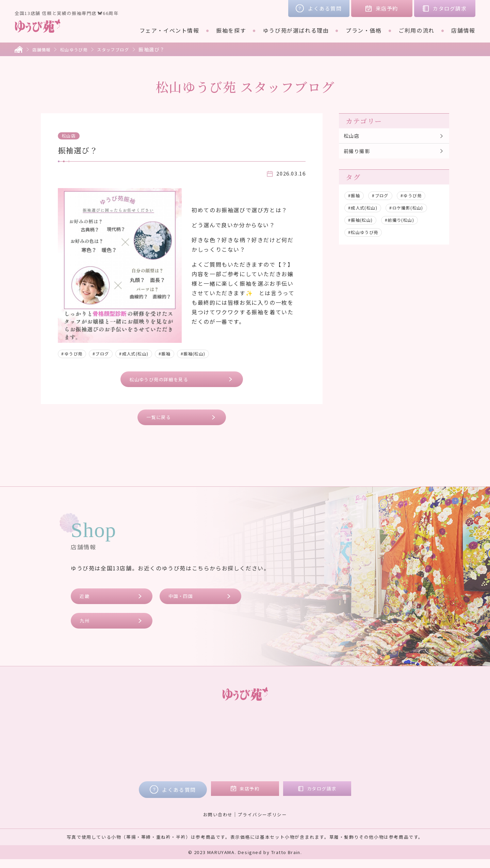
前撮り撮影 (359, 154)
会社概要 (363, 751)
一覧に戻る (162, 421)
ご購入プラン (228, 751)
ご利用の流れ (416, 30)
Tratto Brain (286, 861)
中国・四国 (184, 602)
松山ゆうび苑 (79, 49)
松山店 (71, 135)
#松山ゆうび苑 (366, 236)
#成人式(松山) (145, 353)
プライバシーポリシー (264, 823)
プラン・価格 (364, 30)
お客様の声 (366, 732)
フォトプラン (228, 770)
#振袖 (180, 353)
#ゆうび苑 (74, 353)
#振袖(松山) (212, 353)
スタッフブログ (123, 49)
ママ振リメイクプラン (240, 760)
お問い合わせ (216, 823)
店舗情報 (463, 30)
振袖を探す (231, 30)
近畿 (87, 602)
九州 (87, 628)
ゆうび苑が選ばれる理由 (296, 30)
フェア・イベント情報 (169, 30)
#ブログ (107, 353)
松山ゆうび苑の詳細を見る (165, 380)
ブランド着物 (133, 751)
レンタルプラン (231, 741)
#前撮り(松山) (407, 224)
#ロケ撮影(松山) (415, 212)
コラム (360, 741)
